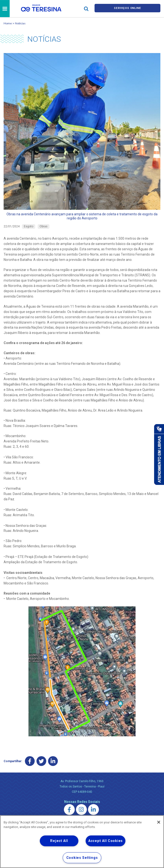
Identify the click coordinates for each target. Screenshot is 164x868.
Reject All (59, 841)
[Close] (159, 822)
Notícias (20, 23)
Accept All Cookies (106, 841)
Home (8, 23)
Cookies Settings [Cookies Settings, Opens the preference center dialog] (82, 858)
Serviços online (127, 9)
